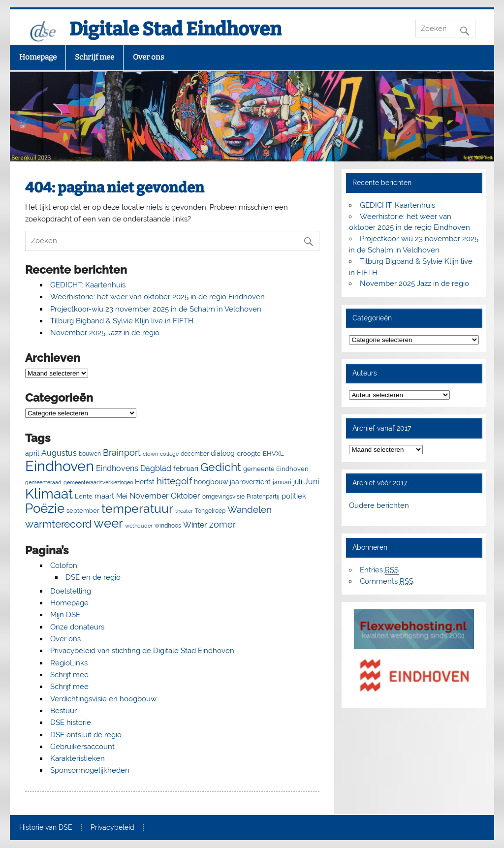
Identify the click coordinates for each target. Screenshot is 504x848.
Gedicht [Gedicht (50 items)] (221, 467)
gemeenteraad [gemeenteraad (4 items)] (43, 482)
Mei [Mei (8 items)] (122, 496)
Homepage (38, 57)
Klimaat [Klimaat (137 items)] (49, 494)
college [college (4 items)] (169, 454)
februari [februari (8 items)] (186, 469)
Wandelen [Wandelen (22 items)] (250, 510)
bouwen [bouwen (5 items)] (90, 454)
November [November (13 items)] (149, 496)
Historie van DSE (46, 828)
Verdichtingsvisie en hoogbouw (103, 699)
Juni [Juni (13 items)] (312, 482)
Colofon (64, 565)
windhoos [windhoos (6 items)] (168, 525)
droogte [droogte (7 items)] (249, 454)
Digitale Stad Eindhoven (175, 29)
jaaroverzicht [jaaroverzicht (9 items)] (250, 482)
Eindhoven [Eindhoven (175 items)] (60, 466)
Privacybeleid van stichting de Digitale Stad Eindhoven (142, 651)
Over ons (148, 57)
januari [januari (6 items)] (282, 482)
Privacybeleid (112, 828)
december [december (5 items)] (195, 454)
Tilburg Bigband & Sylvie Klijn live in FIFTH (122, 321)
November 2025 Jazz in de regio (105, 333)
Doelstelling (71, 591)
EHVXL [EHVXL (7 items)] (273, 454)
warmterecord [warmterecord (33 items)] (58, 524)
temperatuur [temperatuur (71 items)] (137, 509)
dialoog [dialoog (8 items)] (223, 453)
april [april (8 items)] (32, 453)
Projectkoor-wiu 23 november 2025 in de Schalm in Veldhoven (156, 309)
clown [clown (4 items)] (150, 454)
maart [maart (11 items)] (104, 496)
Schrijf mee (94, 57)
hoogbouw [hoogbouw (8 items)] (211, 482)
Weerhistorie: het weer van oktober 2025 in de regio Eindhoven (157, 297)
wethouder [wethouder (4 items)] (139, 526)
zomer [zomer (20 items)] (222, 524)
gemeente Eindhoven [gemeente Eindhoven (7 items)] (276, 469)
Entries (379, 570)
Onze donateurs (77, 627)
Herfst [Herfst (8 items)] (145, 482)
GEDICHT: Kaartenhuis (88, 285)
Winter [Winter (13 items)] (195, 525)
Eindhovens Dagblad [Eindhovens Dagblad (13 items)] (134, 468)
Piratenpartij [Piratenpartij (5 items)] (263, 497)
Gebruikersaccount (82, 747)
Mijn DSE (65, 615)
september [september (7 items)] (83, 511)
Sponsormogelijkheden (90, 770)
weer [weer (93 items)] (108, 523)
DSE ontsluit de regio (86, 735)
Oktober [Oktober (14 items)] (186, 496)
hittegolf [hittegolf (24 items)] (174, 481)
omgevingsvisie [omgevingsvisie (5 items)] (223, 497)
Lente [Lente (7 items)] (84, 496)
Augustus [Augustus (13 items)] (59, 453)
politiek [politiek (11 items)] (294, 496)
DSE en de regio (93, 577)
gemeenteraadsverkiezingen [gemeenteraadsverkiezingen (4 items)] (98, 482)
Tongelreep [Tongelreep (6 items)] (210, 511)
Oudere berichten (379, 505)
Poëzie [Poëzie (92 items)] (45, 508)
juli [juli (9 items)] (298, 482)
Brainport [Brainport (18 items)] (122, 453)
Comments (387, 581)
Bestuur (63, 711)
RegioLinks (69, 663)
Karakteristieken (78, 758)
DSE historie (71, 722)
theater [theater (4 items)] (184, 511)
